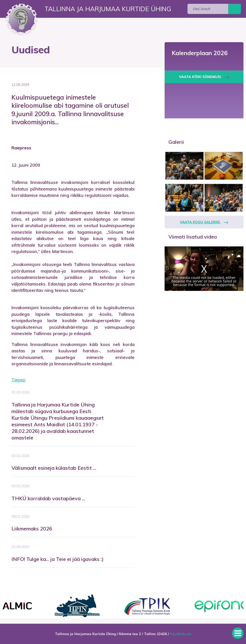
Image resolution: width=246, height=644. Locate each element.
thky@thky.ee (181, 634)
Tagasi (18, 380)
